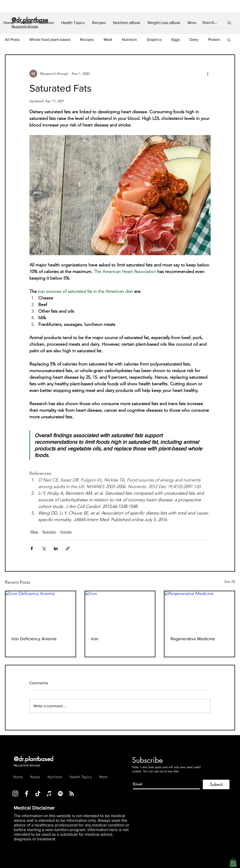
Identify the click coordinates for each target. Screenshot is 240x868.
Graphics (154, 40)
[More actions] (208, 74)
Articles (66, 532)
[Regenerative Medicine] (199, 611)
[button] (46, 23)
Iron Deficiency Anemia (34, 639)
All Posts (12, 40)
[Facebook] (27, 794)
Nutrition (129, 40)
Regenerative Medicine (193, 639)
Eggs (176, 40)
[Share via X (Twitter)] (44, 548)
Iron (95, 639)
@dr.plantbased (34, 759)
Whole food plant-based (50, 40)
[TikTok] (38, 794)
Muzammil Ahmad (27, 765)
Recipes (87, 40)
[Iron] (120, 611)
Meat (108, 40)
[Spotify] (60, 794)
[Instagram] (15, 794)
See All (230, 582)
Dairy (194, 40)
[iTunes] (49, 794)
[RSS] (72, 794)
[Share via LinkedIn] (56, 548)
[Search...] (210, 23)
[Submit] (216, 784)
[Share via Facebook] (32, 548)
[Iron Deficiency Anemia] (41, 611)
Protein (214, 40)
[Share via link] (68, 548)
